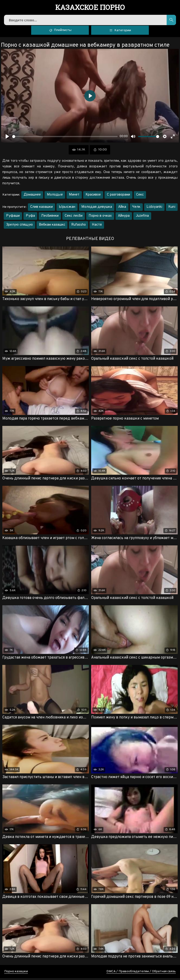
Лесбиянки (50, 218)
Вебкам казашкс (52, 227)
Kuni (172, 209)
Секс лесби (74, 218)
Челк (136, 209)
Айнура (124, 218)
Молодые (55, 197)
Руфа (30, 218)
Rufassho (79, 227)
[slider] (65, 138)
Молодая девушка (97, 209)
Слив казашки (41, 209)
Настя (97, 227)
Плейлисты (60, 32)
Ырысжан (67, 209)
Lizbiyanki (154, 209)
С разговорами (118, 197)
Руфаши (13, 218)
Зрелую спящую (19, 227)
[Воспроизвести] (7, 138)
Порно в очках (100, 218)
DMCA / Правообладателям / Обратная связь (141, 973)
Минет (74, 197)
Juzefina (142, 218)
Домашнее (32, 197)
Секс (140, 197)
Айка (122, 209)
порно (90, 8)
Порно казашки (16, 973)
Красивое (93, 197)
